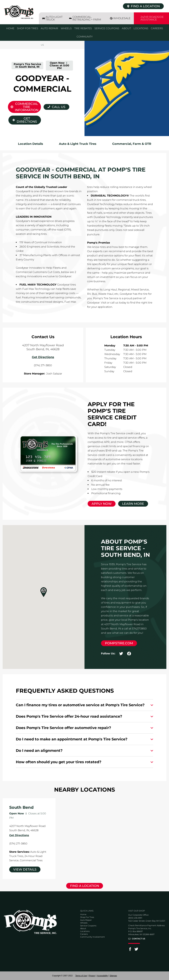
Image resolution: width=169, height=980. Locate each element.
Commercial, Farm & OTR (132, 144)
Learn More (133, 504)
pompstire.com (119, 643)
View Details (25, 869)
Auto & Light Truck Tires (78, 144)
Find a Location (85, 886)
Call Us (59, 107)
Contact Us (139, 939)
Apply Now (102, 504)
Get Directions (25, 120)
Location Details (31, 144)
